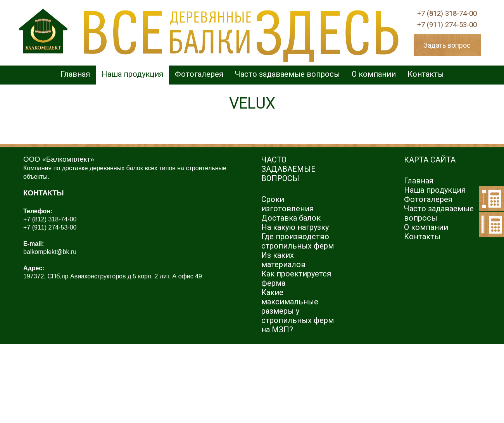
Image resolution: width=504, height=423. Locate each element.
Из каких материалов (283, 260)
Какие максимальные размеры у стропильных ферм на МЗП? (298, 311)
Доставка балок (291, 218)
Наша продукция (132, 74)
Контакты (426, 74)
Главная (75, 74)
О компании (374, 74)
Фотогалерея (199, 74)
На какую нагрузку (295, 227)
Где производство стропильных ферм (298, 241)
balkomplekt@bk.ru (50, 252)
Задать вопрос (447, 45)
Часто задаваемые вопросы (287, 74)
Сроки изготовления (287, 204)
